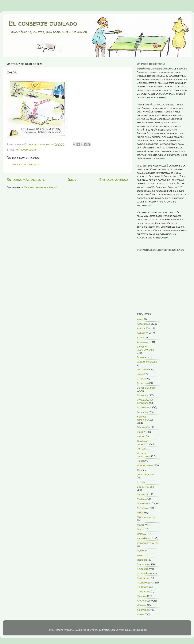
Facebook (142, 412)
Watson (142, 605)
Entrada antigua (114, 179)
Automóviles (144, 342)
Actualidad (144, 324)
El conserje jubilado (43, 23)
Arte (140, 337)
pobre (140, 555)
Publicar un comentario (26, 164)
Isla (140, 470)
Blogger (141, 630)
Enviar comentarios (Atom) (41, 187)
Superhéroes (145, 573)
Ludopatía (143, 494)
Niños (140, 512)
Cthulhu (142, 379)
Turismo (142, 596)
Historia (142, 449)
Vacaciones (144, 601)
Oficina (141, 534)
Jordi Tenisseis (146, 474)
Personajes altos (148, 543)
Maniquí (142, 499)
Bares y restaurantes (145, 348)
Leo (139, 482)
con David (143, 369)
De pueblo (143, 383)
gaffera (104, 630)
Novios (141, 525)
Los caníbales (145, 487)
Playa (141, 551)
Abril (140, 319)
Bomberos (143, 357)
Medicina (142, 508)
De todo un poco (146, 388)
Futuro (141, 436)
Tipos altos (144, 591)
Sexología (143, 569)
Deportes (142, 395)
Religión (142, 560)
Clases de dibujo (147, 362)
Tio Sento (143, 587)
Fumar (141, 432)
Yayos (140, 614)
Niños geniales (146, 517)
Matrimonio (144, 503)
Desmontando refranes (145, 401)
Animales (143, 333)
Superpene (143, 578)
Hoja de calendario (144, 455)
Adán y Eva (144, 328)
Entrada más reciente (26, 179)
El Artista (143, 407)
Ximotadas (143, 610)
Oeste (140, 529)
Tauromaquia (145, 583)
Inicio (72, 179)
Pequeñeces (144, 538)
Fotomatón (143, 427)
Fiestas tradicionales (145, 418)
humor (141, 461)
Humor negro (28, 150)
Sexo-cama (144, 564)
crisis (140, 374)
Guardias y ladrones (144, 442)
